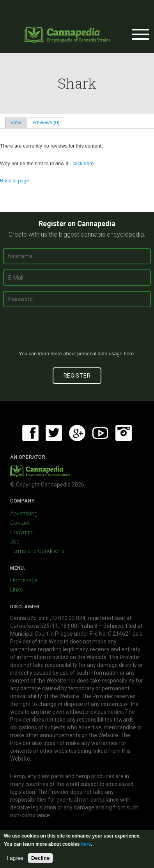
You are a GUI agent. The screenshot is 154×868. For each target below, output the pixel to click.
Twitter (54, 433)
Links (17, 590)
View (16, 122)
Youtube (100, 433)
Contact (20, 523)
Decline (40, 858)
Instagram (124, 433)
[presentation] (77, 332)
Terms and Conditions (37, 551)
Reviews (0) (49, 122)
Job (15, 542)
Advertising (24, 513)
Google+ (77, 433)
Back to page (15, 181)
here (129, 354)
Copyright (22, 532)
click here (83, 163)
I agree (15, 858)
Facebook (30, 433)
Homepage (24, 580)
